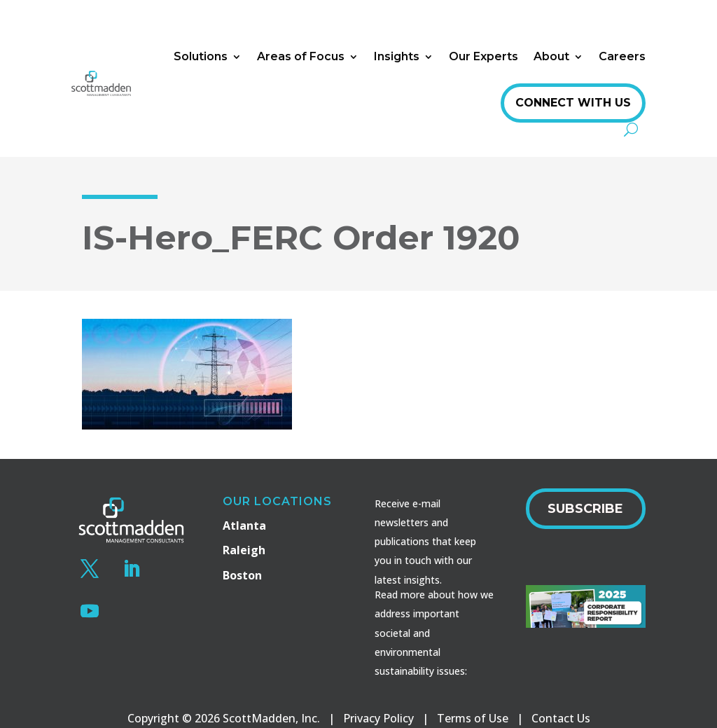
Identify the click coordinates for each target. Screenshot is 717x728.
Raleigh (244, 550)
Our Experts (483, 56)
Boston (242, 575)
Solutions (201, 56)
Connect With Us (573, 103)
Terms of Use (473, 718)
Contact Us (561, 718)
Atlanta (244, 526)
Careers (622, 56)
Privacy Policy (378, 718)
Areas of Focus (301, 56)
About (551, 56)
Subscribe (585, 509)
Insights (397, 56)
